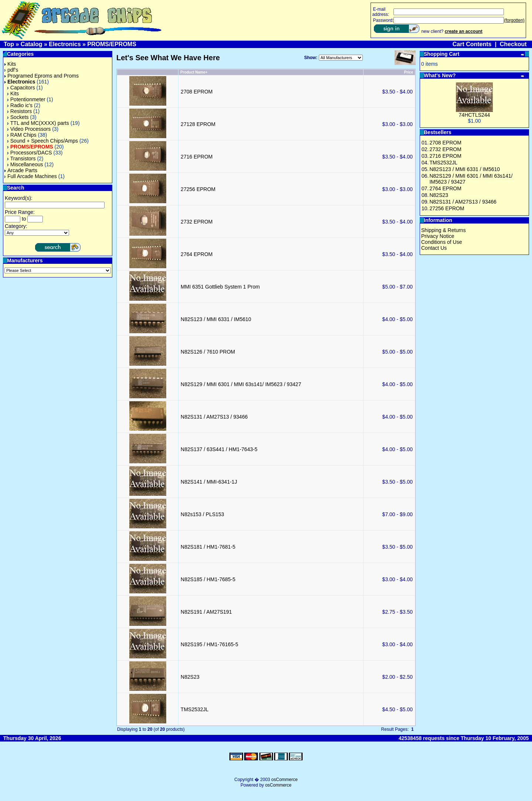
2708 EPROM (197, 92)
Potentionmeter (26, 99)
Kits (10, 64)
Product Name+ (194, 72)
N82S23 (190, 677)
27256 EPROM (198, 189)
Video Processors (29, 129)
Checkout (513, 44)
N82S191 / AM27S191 (206, 612)
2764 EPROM (197, 254)
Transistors (22, 159)
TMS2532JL (195, 709)
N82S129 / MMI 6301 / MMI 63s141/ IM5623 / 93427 (241, 384)
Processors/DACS (30, 153)
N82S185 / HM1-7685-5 (208, 579)
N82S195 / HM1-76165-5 (209, 644)
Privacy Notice (438, 236)
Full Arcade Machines (31, 176)
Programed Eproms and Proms (42, 76)
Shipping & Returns (444, 230)
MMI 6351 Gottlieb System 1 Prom (220, 287)
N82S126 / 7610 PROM (208, 352)
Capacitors (21, 88)
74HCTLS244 (475, 115)
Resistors (20, 111)
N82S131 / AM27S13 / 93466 (214, 417)
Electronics (65, 44)
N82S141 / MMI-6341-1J (209, 482)
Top (9, 44)
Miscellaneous (25, 164)
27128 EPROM (198, 124)
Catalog (32, 44)
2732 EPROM (197, 222)
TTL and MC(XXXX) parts (38, 123)
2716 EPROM (197, 157)
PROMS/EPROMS (112, 44)
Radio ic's (20, 105)
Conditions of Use (442, 242)
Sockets (18, 117)
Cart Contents (472, 44)
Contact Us (434, 248)
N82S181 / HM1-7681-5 (208, 547)
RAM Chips (22, 135)
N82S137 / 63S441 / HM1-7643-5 (219, 449)
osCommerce (284, 780)
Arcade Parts (21, 170)
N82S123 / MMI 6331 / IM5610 (216, 319)
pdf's (11, 70)
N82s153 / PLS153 (202, 514)
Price (409, 72)
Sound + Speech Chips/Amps (43, 141)
